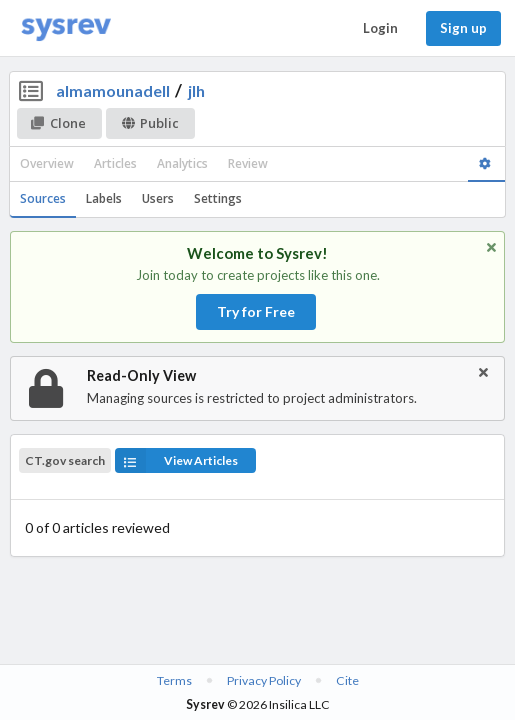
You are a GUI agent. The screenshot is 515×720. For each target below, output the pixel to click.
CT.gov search (65, 461)
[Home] (66, 28)
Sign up (463, 28)
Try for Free (256, 311)
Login (380, 28)
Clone (58, 123)
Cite (347, 680)
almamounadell (113, 90)
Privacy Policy (264, 680)
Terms (174, 680)
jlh (196, 90)
